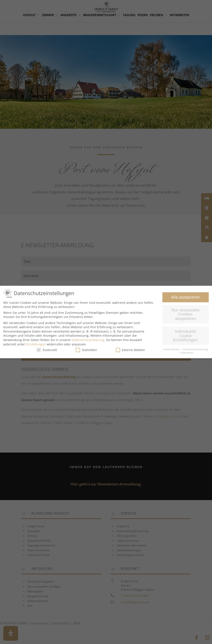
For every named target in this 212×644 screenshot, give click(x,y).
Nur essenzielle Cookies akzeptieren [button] (186, 314)
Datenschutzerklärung (88, 340)
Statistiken (86, 350)
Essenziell (47, 350)
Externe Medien (130, 350)
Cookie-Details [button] (172, 349)
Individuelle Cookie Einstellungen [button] (185, 336)
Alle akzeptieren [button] (186, 297)
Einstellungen (36, 344)
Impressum (187, 353)
